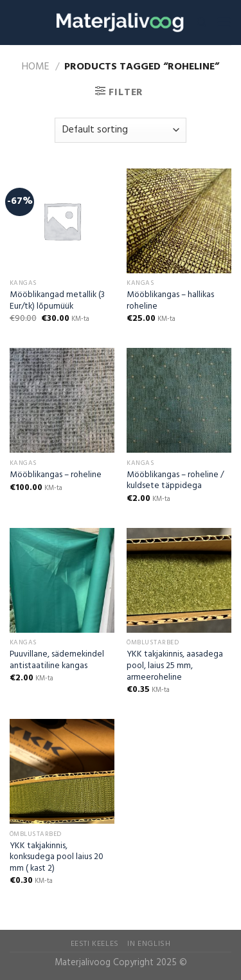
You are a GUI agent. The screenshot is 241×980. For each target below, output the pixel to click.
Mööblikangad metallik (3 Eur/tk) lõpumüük (57, 301)
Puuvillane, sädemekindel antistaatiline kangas (57, 660)
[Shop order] (121, 130)
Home (36, 67)
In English (149, 944)
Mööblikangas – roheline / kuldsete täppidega (175, 481)
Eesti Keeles (95, 944)
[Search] (201, 23)
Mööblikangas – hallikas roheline (170, 301)
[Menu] (224, 22)
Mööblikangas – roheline (56, 475)
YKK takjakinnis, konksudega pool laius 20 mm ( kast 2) (57, 857)
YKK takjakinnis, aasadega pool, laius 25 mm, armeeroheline (175, 666)
